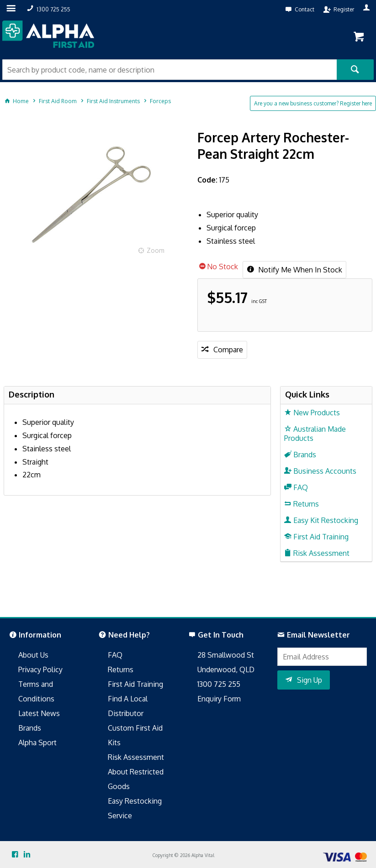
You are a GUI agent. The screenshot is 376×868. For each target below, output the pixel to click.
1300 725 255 (219, 684)
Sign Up (310, 680)
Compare (228, 350)
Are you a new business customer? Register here (313, 103)
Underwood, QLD (226, 669)
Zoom (156, 250)
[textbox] (169, 70)
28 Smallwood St (226, 655)
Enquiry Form (219, 699)
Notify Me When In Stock (299, 270)
